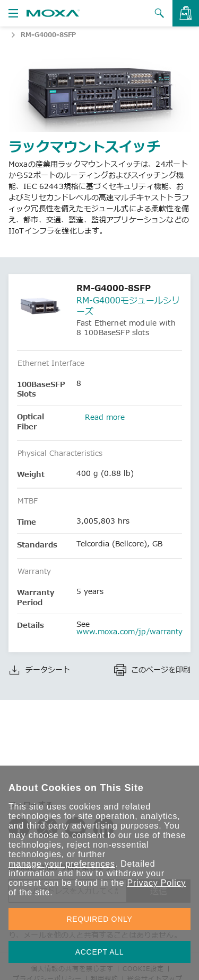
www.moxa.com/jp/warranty (129, 631)
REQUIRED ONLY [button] (100, 919)
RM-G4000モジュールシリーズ (128, 306)
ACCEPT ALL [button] (100, 952)
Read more (105, 417)
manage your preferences (62, 864)
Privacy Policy (156, 883)
